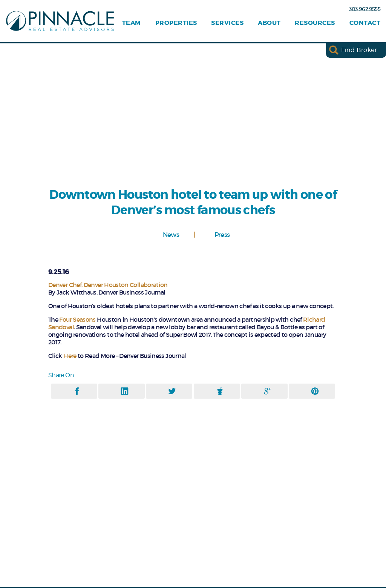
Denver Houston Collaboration (126, 285)
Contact (365, 23)
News (171, 235)
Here (70, 356)
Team (132, 23)
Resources (315, 23)
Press (222, 235)
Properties (176, 23)
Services (227, 23)
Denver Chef (65, 285)
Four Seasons (77, 319)
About (269, 23)
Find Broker (359, 50)
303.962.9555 (365, 9)
